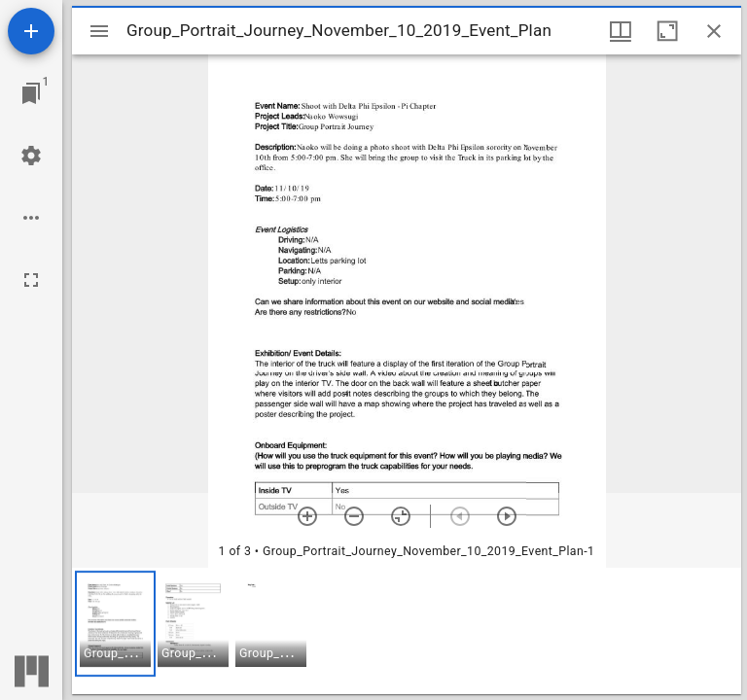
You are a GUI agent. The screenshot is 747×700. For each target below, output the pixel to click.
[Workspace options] (31, 218)
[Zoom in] (307, 516)
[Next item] (507, 516)
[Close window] (714, 31)
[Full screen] (31, 280)
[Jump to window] (31, 93)
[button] (115, 624)
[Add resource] (31, 31)
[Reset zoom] (401, 516)
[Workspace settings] (31, 156)
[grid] (407, 631)
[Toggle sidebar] (99, 31)
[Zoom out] (354, 516)
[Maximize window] (667, 31)
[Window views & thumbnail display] (621, 31)
